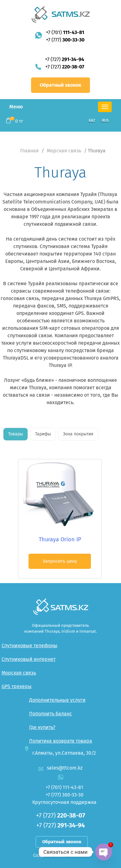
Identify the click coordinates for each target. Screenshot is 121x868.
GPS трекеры (17, 686)
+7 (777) (65, 40)
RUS (105, 120)
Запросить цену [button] (60, 561)
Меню (16, 107)
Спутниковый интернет (29, 659)
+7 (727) (65, 59)
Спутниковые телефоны (29, 646)
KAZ (92, 120)
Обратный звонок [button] (60, 85)
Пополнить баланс (51, 714)
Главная (29, 151)
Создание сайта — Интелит (60, 855)
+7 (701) (65, 32)
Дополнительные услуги (57, 700)
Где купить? (42, 727)
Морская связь (64, 151)
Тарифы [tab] (43, 434)
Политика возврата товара (61, 741)
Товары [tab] (16, 434)
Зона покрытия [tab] (78, 434)
